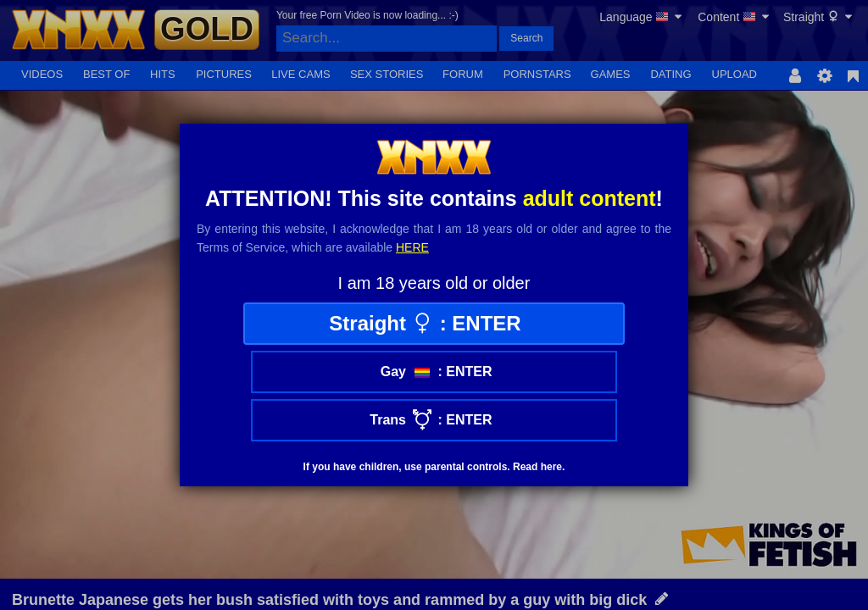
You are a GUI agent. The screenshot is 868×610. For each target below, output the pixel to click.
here (412, 247)
